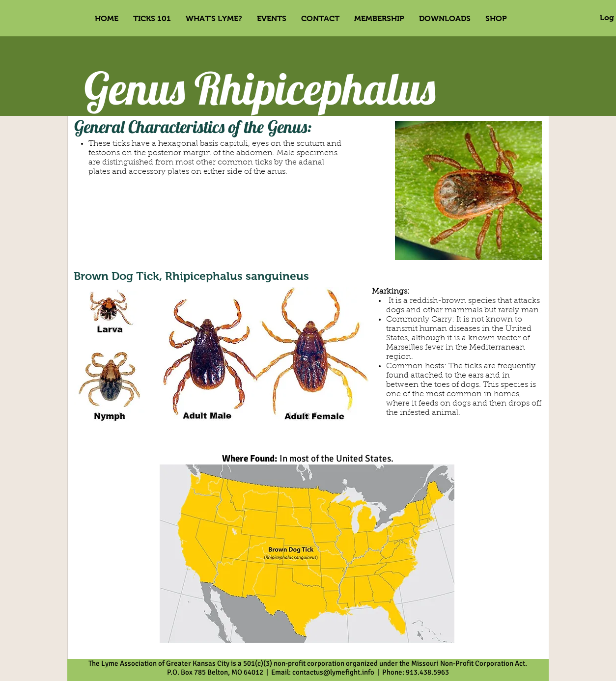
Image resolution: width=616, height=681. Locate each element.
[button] (272, 18)
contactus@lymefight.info (333, 672)
